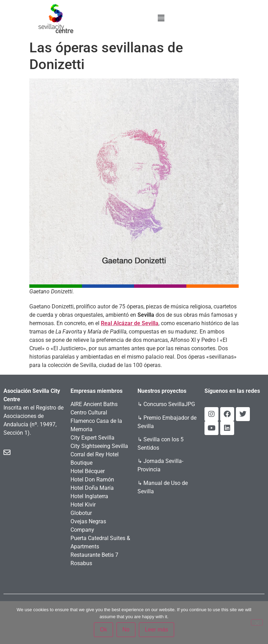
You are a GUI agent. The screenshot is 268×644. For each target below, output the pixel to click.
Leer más (157, 630)
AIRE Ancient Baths (94, 404)
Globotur (81, 513)
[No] (257, 622)
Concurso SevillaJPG (169, 404)
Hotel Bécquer (88, 471)
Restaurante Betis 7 (94, 555)
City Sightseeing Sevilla (99, 446)
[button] (161, 18)
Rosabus (81, 563)
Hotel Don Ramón (92, 480)
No (126, 630)
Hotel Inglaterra (89, 496)
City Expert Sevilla (92, 438)
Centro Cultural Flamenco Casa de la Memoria (96, 421)
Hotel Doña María (92, 488)
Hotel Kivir (83, 505)
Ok (103, 630)
